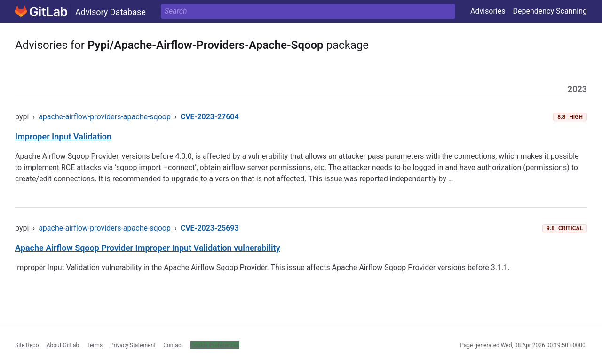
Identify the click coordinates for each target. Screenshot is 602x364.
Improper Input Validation (63, 136)
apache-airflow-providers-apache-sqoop (105, 117)
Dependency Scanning (550, 11)
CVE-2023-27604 (210, 117)
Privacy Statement (133, 345)
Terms (95, 345)
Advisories (488, 11)
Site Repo (27, 345)
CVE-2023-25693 (210, 228)
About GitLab (63, 345)
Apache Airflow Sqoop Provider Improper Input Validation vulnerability (148, 248)
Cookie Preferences (215, 345)
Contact (173, 345)
